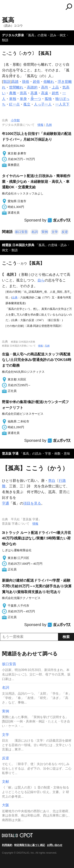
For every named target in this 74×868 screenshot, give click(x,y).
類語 (7, 82)
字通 (6, 503)
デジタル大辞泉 (13, 35)
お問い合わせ (55, 845)
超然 (55, 93)
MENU (5, 7)
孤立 (27, 104)
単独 (13, 99)
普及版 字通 (10, 454)
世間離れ (16, 87)
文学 (55, 232)
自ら (41, 280)
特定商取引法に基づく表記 (30, 845)
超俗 (36, 82)
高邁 (34, 93)
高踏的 (32, 87)
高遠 (45, 93)
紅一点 (14, 104)
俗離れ (49, 82)
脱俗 (26, 82)
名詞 (35, 232)
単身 (23, 99)
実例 (45, 232)
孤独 (48, 99)
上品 (55, 87)
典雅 (13, 93)
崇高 (23, 93)
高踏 (15, 82)
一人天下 (62, 104)
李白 (52, 481)
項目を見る (32, 503)
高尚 (45, 87)
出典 (15, 297)
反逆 (65, 232)
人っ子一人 (43, 104)
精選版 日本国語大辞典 (18, 245)
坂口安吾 (21, 232)
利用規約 (7, 845)
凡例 (49, 125)
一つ (36, 99)
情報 (40, 125)
